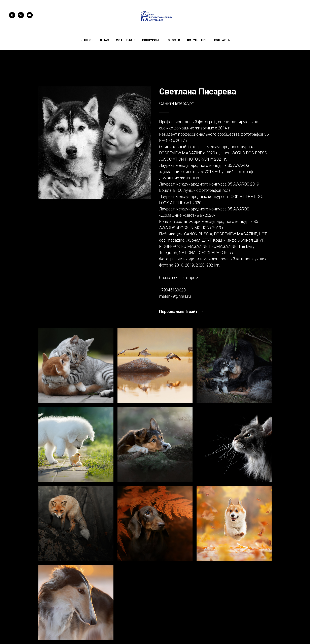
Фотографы (126, 40)
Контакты (222, 40)
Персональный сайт (179, 312)
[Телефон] (12, 15)
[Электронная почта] (30, 15)
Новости (173, 40)
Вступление (197, 40)
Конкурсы (150, 40)
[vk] (21, 15)
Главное (87, 40)
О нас (105, 40)
